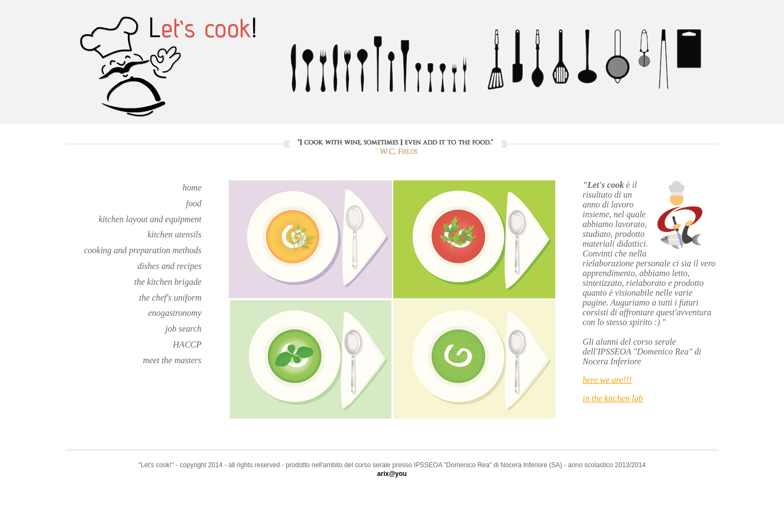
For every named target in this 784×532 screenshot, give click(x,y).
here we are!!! (607, 380)
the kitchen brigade (168, 282)
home (192, 188)
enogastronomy (175, 313)
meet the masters (172, 360)
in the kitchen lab (613, 398)
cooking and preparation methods (143, 250)
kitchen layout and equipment (150, 219)
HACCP (187, 344)
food (194, 203)
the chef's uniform (170, 298)
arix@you (392, 474)
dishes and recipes (169, 266)
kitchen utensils (174, 234)
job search (183, 329)
